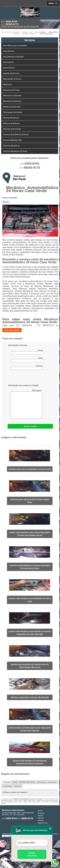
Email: (27, 360)
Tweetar (6, 202)
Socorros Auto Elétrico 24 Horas (16, 135)
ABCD (15, 782)
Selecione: (7, 782)
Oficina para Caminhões (13, 112)
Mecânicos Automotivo (13, 101)
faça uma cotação (12, 330)
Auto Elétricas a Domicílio (14, 57)
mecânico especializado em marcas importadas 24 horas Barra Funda (30, 567)
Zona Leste (42, 782)
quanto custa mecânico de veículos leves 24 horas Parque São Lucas (30, 666)
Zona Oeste (7, 786)
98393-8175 (12, 24)
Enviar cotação (30, 426)
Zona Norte (52, 782)
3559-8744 (11, 22)
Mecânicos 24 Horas (12, 90)
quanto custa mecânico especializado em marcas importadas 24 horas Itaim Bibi (30, 633)
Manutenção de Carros (12, 79)
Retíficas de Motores (12, 123)
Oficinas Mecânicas (11, 118)
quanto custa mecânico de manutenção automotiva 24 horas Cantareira (30, 762)
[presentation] (25, 378)
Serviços (30, 40)
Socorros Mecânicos (12, 146)
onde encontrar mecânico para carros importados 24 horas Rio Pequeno (30, 729)
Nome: (27, 352)
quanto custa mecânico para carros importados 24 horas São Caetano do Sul (30, 534)
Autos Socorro (9, 68)
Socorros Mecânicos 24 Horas (15, 151)
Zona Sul (17, 786)
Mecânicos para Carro (12, 107)
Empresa (41, 813)
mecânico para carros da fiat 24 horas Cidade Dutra (30, 501)
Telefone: (27, 367)
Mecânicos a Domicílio (12, 96)
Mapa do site (43, 823)
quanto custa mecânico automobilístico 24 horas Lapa (30, 600)
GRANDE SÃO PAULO (27, 782)
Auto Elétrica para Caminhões (15, 46)
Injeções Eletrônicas (11, 73)
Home (40, 811)
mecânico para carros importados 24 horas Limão (30, 469)
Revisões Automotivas (12, 129)
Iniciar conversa (32, 854)
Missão (41, 816)
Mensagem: (25, 404)
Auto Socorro (9, 62)
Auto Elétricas (9, 51)
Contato (41, 820)
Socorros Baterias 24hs (13, 140)
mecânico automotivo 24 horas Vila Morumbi (30, 697)
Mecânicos (8, 84)
